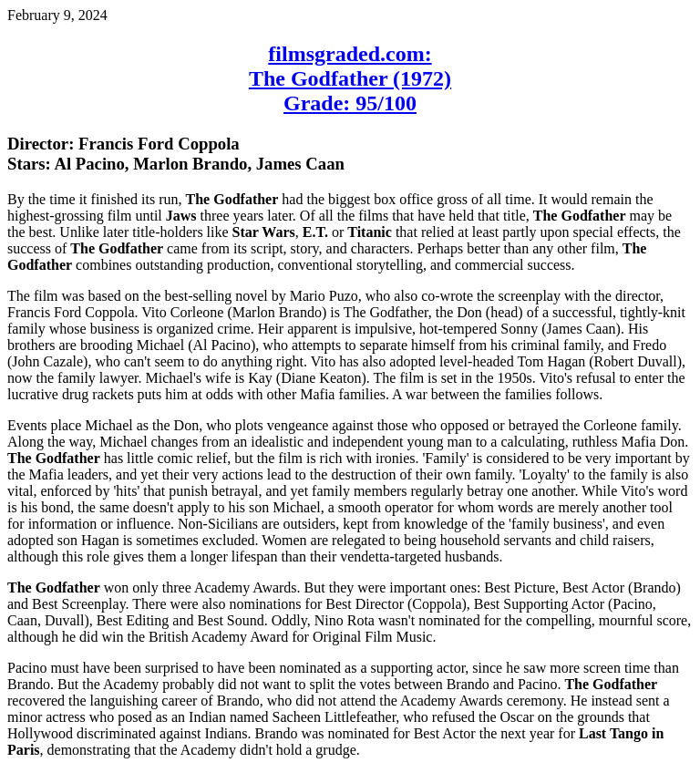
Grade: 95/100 (350, 103)
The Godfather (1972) (350, 78)
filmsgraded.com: (350, 54)
